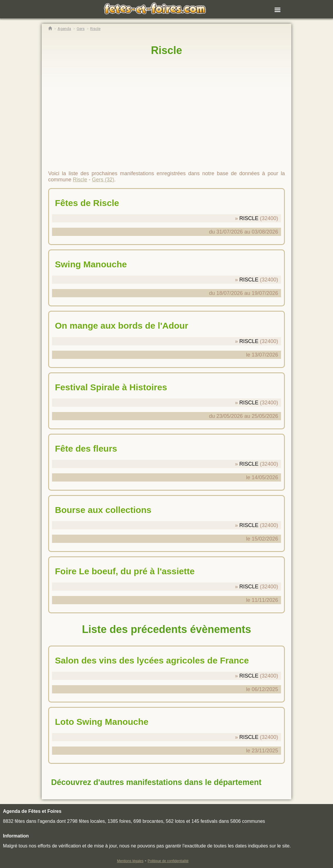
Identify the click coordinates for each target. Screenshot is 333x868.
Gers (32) (103, 180)
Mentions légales (130, 861)
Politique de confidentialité (168, 861)
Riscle (166, 50)
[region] (166, 111)
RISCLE (249, 218)
